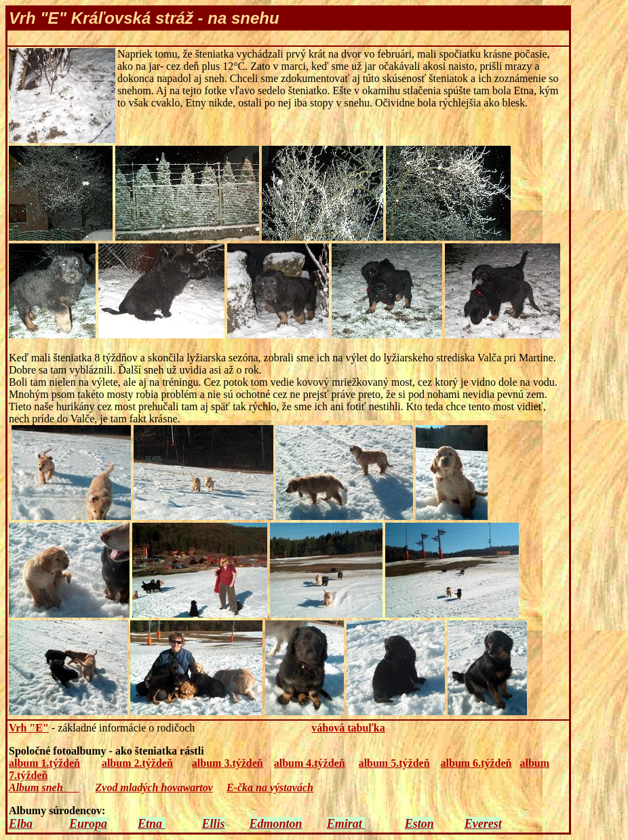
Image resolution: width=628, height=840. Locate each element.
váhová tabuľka (348, 728)
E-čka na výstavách (270, 787)
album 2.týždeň (137, 763)
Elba (21, 824)
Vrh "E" (29, 728)
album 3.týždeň (228, 763)
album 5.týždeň (394, 763)
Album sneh (37, 787)
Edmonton (276, 824)
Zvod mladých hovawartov (154, 787)
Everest (483, 824)
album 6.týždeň (476, 763)
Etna (152, 824)
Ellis (214, 824)
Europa (88, 824)
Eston (419, 824)
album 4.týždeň (310, 763)
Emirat (346, 824)
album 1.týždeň (44, 763)
